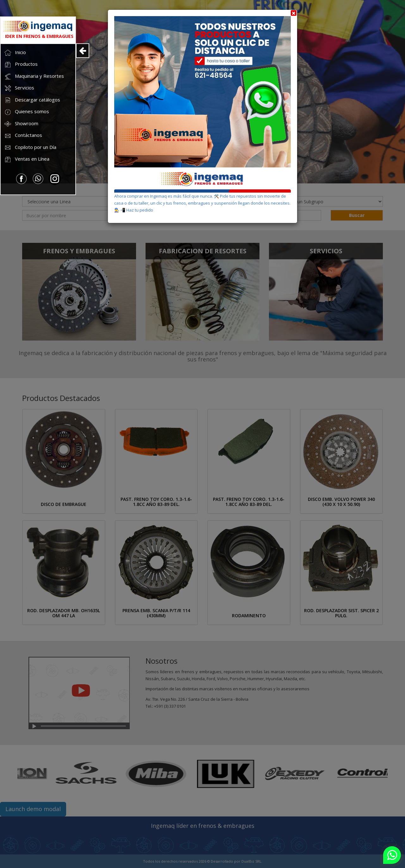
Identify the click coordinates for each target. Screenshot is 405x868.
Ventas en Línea (27, 160)
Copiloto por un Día (30, 148)
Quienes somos (26, 112)
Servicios (19, 88)
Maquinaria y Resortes (34, 76)
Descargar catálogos (32, 100)
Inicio (15, 53)
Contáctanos (23, 136)
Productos (21, 65)
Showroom (21, 124)
